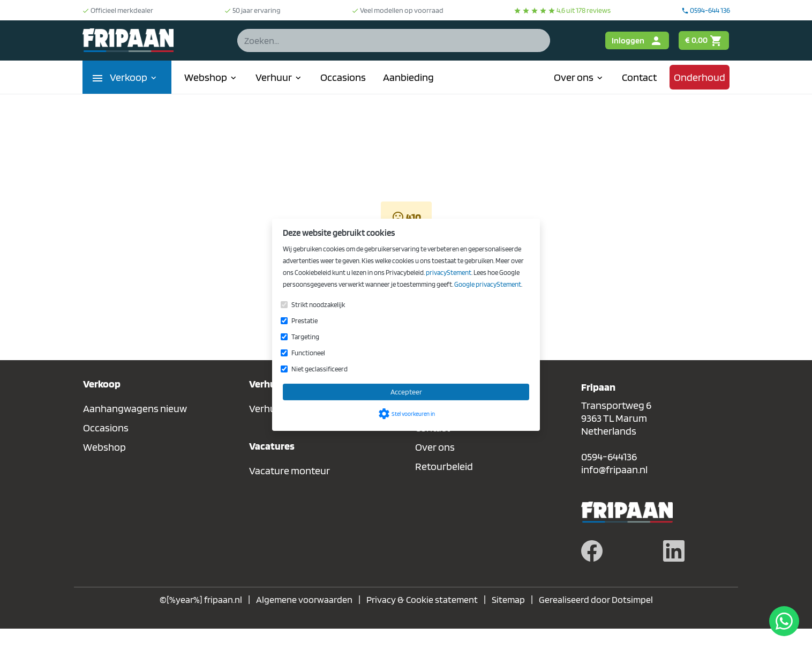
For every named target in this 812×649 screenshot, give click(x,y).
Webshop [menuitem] (211, 77)
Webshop (104, 447)
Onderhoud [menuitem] (700, 77)
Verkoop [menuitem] (134, 77)
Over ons (435, 447)
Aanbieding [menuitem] (408, 77)
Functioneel (308, 353)
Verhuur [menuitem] (279, 77)
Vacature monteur (290, 471)
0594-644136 (609, 457)
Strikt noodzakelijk (318, 305)
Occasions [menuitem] (343, 77)
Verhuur (267, 408)
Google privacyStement (488, 284)
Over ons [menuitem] (579, 77)
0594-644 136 (706, 10)
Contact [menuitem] (639, 77)
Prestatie (304, 321)
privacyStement (449, 273)
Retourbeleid (444, 466)
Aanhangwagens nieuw (135, 408)
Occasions (106, 428)
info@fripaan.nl (614, 469)
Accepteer (406, 392)
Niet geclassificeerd (319, 369)
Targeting (305, 337)
